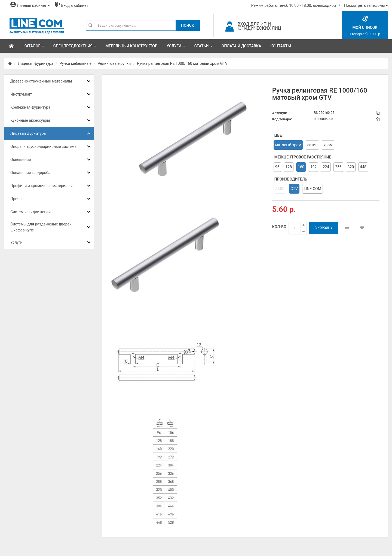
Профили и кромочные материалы (42, 186)
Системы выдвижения (30, 212)
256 (338, 167)
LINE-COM (313, 189)
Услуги (16, 242)
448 (363, 167)
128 (289, 167)
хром (328, 145)
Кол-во (279, 227)
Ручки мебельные (76, 63)
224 (326, 167)
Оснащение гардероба (30, 173)
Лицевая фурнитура (36, 63)
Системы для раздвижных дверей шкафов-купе (41, 227)
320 (351, 167)
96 (277, 167)
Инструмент (21, 94)
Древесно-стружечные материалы (41, 81)
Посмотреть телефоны (366, 5)
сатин (313, 145)
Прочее (17, 199)
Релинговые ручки (114, 63)
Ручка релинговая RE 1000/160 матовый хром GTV (182, 63)
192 (314, 167)
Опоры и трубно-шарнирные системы (44, 146)
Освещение (21, 160)
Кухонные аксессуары (30, 120)
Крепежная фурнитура (30, 107)
